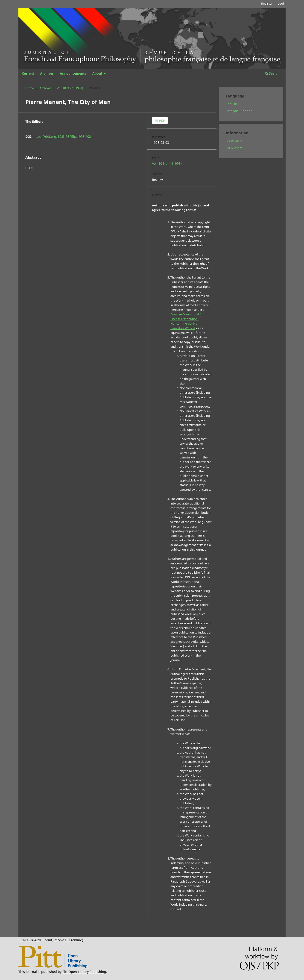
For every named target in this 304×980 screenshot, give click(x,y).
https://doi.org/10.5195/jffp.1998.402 (62, 136)
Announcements (73, 73)
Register (267, 3)
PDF (162, 120)
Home (30, 88)
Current (28, 73)
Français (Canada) (240, 111)
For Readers (234, 141)
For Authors (234, 148)
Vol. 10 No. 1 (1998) (70, 88)
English (231, 104)
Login (282, 3)
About (98, 73)
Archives (47, 73)
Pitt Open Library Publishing (84, 972)
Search (272, 73)
